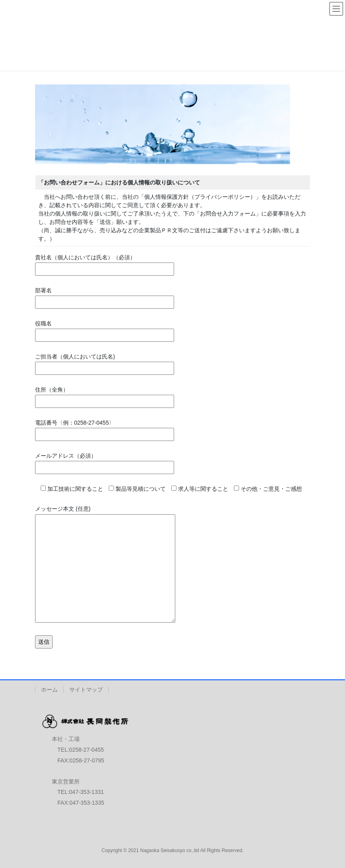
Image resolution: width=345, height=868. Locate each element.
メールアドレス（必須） (105, 462)
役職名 (105, 329)
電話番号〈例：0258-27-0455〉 (105, 429)
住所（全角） (105, 396)
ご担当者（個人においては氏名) (105, 362)
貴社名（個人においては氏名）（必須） (105, 263)
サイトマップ (86, 690)
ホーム (49, 690)
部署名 (105, 296)
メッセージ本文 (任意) (105, 565)
